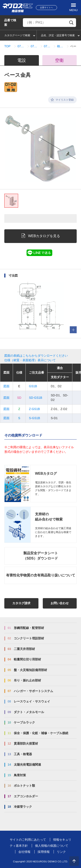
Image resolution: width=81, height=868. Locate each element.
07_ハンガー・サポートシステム (21, 46)
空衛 (59, 60)
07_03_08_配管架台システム (48, 46)
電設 (22, 60)
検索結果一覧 (61, 46)
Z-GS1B (34, 409)
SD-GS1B (36, 398)
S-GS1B (34, 418)
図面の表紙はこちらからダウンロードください (36, 356)
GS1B (33, 386)
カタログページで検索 (17, 35)
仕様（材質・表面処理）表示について (30, 360)
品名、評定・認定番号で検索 (58, 35)
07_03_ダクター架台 (35, 46)
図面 (6, 386)
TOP (7, 46)
